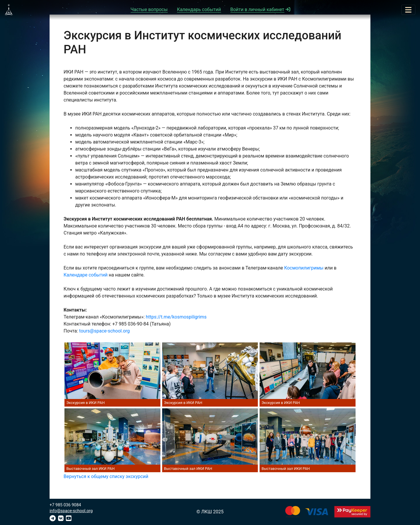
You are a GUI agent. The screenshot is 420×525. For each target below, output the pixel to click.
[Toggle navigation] (408, 10)
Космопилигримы (304, 268)
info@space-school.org (71, 511)
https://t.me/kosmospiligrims (176, 317)
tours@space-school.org (104, 331)
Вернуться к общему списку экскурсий (106, 476)
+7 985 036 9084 (65, 505)
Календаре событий (86, 275)
